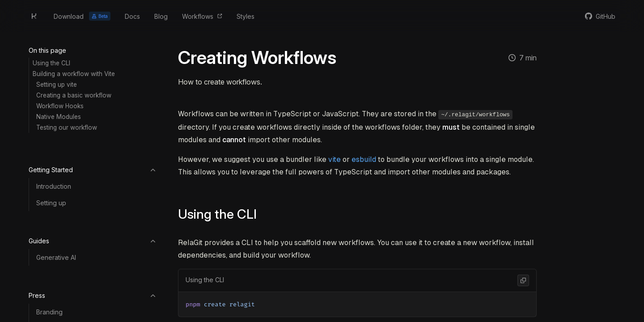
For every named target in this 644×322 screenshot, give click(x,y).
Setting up (51, 203)
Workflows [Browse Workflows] (198, 16)
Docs (132, 16)
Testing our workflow (67, 127)
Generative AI (56, 257)
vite (335, 159)
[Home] (34, 16)
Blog (161, 16)
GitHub (606, 16)
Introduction (54, 186)
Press (93, 295)
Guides (93, 241)
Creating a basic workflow (74, 95)
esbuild (364, 159)
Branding (49, 312)
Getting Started (93, 170)
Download (82, 16)
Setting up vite (57, 85)
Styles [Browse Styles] (246, 16)
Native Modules (59, 117)
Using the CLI (51, 63)
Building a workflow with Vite (74, 74)
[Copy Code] (523, 280)
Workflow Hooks (60, 106)
